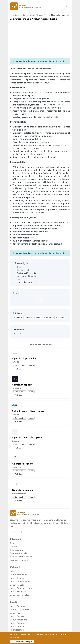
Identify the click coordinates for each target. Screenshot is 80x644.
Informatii (16, 637)
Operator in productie (24, 358)
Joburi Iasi (15, 613)
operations (49, 317)
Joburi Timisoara (18, 620)
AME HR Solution (19, 494)
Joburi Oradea (17, 626)
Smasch (15, 441)
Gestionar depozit (22, 385)
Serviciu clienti (23, 270)
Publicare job (16, 550)
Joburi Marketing (19, 575)
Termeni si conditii (19, 560)
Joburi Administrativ (20, 581)
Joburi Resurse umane (21, 588)
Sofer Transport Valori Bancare (29, 411)
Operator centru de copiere (27, 437)
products (60, 317)
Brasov (19, 267)
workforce (16, 467)
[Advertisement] (40, 38)
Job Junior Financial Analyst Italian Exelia (33, 19)
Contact (14, 546)
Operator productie (23, 464)
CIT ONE (16, 415)
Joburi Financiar (18, 591)
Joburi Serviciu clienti (20, 595)
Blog (12, 543)
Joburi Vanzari (17, 585)
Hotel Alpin (17, 388)
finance (28, 317)
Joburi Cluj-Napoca (20, 610)
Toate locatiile (17, 630)
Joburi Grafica (17, 578)
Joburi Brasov (17, 616)
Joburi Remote (17, 623)
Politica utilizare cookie (21, 557)
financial (18, 317)
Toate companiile (19, 553)
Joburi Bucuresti (18, 606)
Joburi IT (15, 571)
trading (38, 317)
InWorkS (16, 362)
